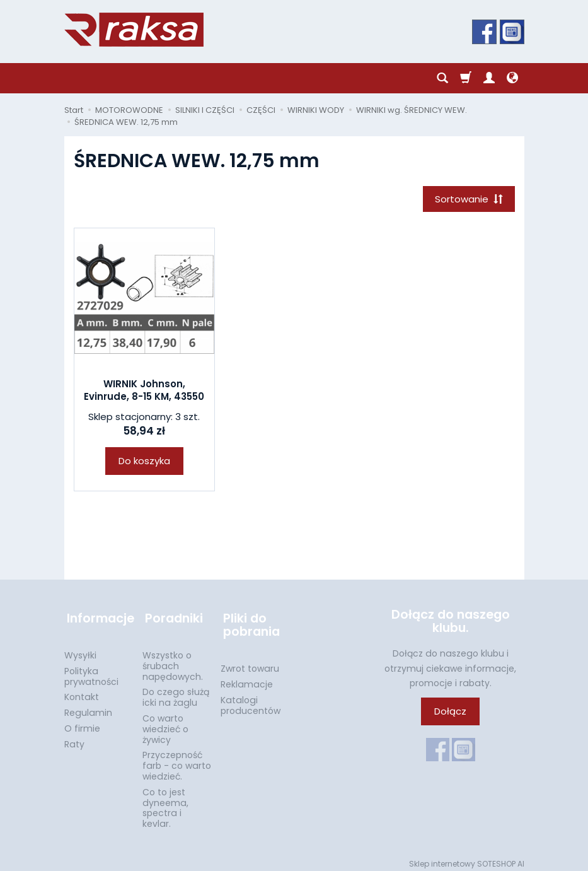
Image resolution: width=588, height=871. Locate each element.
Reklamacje (247, 679)
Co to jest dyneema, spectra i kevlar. (165, 802)
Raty (74, 738)
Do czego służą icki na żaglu (176, 692)
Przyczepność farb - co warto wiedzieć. (177, 760)
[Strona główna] (134, 30)
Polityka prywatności (91, 670)
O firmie (82, 723)
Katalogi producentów (251, 700)
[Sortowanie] (468, 200)
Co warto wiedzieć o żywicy (165, 723)
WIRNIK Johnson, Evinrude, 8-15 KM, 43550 (144, 392)
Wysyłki (80, 650)
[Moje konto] (489, 78)
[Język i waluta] (512, 78)
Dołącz (450, 712)
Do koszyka (144, 463)
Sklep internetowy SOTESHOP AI (467, 858)
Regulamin (88, 707)
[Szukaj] (442, 78)
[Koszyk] (466, 78)
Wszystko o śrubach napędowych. (173, 660)
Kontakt (82, 691)
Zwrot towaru (250, 663)
